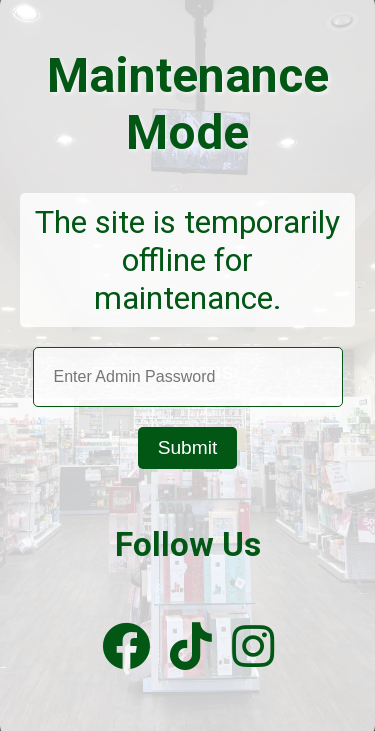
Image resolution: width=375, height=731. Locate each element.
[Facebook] (126, 647)
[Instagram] (253, 647)
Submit (188, 447)
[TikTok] (191, 647)
